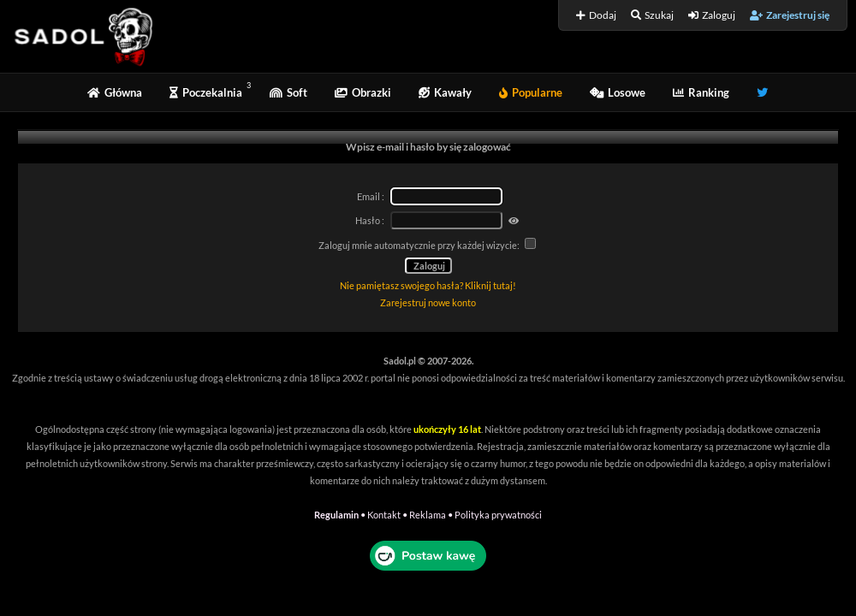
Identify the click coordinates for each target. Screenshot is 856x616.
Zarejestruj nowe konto (428, 302)
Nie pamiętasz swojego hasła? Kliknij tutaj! (428, 285)
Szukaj (652, 15)
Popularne (531, 92)
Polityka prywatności (498, 515)
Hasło (368, 220)
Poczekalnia (206, 92)
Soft (288, 92)
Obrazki (363, 92)
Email (369, 196)
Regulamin (336, 515)
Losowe (618, 92)
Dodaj (596, 15)
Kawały (445, 92)
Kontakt (384, 515)
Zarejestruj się (790, 15)
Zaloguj (712, 15)
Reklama (428, 515)
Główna (115, 92)
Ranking (701, 92)
